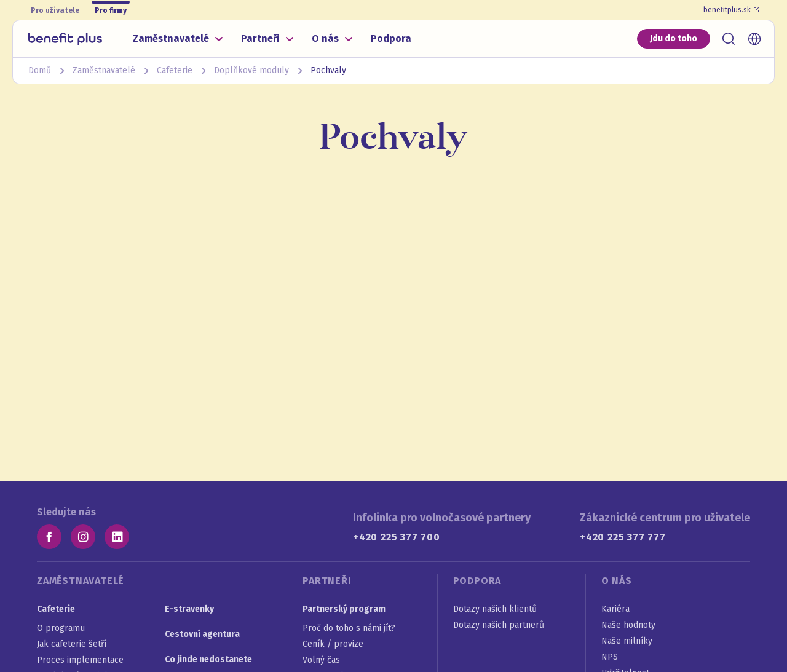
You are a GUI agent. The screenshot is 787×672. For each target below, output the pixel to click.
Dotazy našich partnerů (499, 625)
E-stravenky (189, 609)
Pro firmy (111, 10)
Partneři (260, 38)
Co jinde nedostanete (208, 659)
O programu (61, 628)
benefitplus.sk (731, 10)
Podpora (391, 38)
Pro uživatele (55, 10)
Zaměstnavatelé (171, 38)
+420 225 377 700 (397, 537)
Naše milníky (627, 641)
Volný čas (321, 660)
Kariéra (615, 609)
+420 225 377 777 (623, 537)
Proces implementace (80, 660)
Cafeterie (175, 71)
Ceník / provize (333, 644)
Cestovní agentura (202, 634)
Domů (40, 70)
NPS (610, 657)
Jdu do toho (674, 38)
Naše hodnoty (628, 625)
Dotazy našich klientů (495, 609)
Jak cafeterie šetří (72, 644)
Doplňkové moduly (251, 71)
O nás (325, 38)
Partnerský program (344, 609)
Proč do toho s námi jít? (349, 628)
